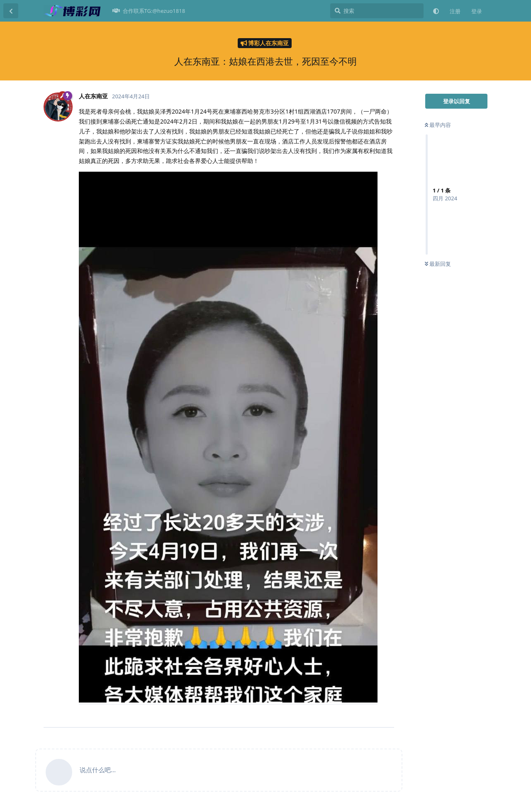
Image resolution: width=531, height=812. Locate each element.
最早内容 (438, 125)
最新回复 (438, 264)
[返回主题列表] (11, 11)
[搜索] (377, 11)
